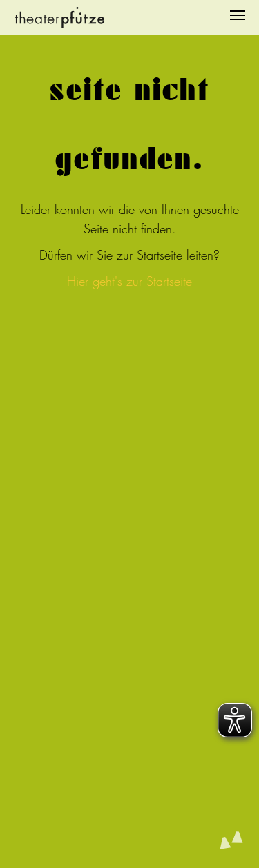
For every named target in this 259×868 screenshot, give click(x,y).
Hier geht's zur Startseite (129, 281)
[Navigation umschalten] (238, 15)
